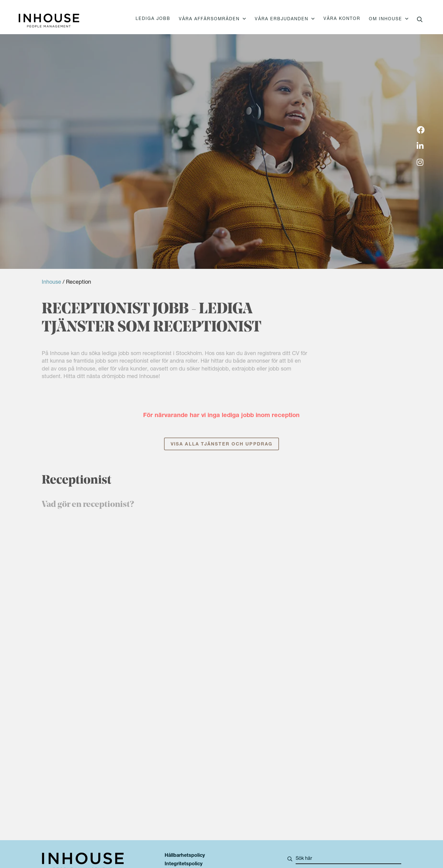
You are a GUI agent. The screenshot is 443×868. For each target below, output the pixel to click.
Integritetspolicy (184, 864)
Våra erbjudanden (282, 19)
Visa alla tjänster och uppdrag (221, 451)
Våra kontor (342, 19)
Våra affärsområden (209, 19)
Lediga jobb (153, 19)
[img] (421, 131)
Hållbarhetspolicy (185, 856)
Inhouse (51, 282)
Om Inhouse (386, 19)
